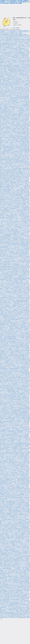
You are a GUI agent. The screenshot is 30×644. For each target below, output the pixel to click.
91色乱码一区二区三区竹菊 (22, 183)
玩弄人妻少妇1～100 (4, 541)
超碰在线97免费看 (23, 34)
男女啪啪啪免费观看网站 (5, 34)
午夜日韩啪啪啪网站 (7, 91)
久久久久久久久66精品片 (8, 570)
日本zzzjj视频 (12, 60)
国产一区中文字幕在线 (7, 465)
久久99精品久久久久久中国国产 (21, 420)
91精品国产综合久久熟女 (7, 425)
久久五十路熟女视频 (5, 594)
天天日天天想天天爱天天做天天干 (20, 112)
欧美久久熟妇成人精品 (19, 89)
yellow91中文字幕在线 (4, 58)
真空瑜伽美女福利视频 (12, 397)
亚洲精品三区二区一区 (9, 228)
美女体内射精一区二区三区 (7, 467)
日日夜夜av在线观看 (8, 387)
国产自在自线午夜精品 (12, 130)
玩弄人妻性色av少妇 (24, 67)
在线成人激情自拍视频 (6, 132)
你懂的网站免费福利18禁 (8, 189)
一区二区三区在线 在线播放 (9, 103)
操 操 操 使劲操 (11, 590)
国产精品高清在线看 (13, 166)
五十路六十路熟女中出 (16, 127)
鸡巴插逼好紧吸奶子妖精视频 (15, 170)
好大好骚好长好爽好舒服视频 (20, 68)
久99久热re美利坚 (11, 63)
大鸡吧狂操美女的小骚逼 (24, 214)
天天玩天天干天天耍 (15, 372)
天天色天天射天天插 (20, 94)
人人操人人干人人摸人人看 (5, 98)
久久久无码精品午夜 (5, 527)
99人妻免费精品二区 (5, 301)
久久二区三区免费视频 (22, 370)
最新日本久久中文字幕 (6, 206)
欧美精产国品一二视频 (14, 123)
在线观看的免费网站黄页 (8, 269)
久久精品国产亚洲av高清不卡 (19, 224)
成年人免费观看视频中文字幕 (21, 113)
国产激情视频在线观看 (15, 411)
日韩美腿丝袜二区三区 (24, 191)
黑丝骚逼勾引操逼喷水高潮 (22, 129)
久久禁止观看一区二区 (16, 477)
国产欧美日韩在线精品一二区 (22, 325)
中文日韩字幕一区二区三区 (21, 341)
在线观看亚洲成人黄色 (16, 449)
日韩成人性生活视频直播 (15, 283)
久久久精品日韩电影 (21, 101)
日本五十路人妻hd (12, 474)
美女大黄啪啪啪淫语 (6, 138)
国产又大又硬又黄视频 (9, 135)
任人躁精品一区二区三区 (5, 285)
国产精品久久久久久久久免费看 (21, 294)
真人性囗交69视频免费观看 (13, 552)
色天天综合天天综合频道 (9, 231)
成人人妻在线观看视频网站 (24, 105)
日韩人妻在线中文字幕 (24, 160)
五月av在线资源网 (8, 378)
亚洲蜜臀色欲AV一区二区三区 (7, 50)
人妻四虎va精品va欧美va (23, 240)
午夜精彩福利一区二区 (19, 103)
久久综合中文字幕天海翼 (19, 144)
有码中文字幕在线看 (13, 41)
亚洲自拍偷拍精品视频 (12, 100)
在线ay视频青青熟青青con (20, 87)
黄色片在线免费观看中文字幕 (15, 447)
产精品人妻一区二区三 (12, 59)
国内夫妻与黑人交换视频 (11, 129)
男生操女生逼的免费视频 (13, 384)
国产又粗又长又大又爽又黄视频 (17, 379)
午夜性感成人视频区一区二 (15, 527)
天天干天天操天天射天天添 (9, 225)
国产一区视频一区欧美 (10, 308)
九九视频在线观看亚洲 (6, 599)
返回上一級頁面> (16, 28)
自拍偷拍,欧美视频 (14, 56)
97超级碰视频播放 (13, 183)
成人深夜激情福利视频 (10, 68)
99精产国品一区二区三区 (10, 492)
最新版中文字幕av (20, 166)
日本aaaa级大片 (5, 165)
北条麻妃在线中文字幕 (24, 468)
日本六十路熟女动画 (4, 105)
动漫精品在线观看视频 (16, 400)
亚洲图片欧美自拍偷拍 (14, 99)
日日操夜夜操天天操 (6, 592)
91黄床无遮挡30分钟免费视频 (7, 460)
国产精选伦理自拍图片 (4, 602)
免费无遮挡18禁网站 (19, 536)
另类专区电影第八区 (19, 504)
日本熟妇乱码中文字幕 (23, 402)
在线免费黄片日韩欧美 (16, 233)
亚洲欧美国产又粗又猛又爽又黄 (14, 85)
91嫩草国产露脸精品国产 (7, 172)
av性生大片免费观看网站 (10, 517)
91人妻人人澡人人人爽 (14, 598)
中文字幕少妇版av (3, 409)
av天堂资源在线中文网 (7, 525)
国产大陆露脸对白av (17, 81)
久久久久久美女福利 (15, 250)
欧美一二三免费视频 (12, 305)
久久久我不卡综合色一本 (5, 532)
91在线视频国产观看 (16, 118)
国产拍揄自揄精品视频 (8, 180)
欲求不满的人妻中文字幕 (9, 314)
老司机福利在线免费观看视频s (16, 443)
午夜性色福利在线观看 (14, 402)
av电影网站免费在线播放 (23, 409)
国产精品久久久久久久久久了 (23, 554)
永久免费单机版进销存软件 (14, 120)
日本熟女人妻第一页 (18, 606)
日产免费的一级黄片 (11, 113)
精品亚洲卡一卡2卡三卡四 (24, 331)
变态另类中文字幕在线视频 (6, 205)
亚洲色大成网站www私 (17, 95)
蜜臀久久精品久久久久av (6, 125)
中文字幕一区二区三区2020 (5, 272)
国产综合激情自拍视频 (18, 344)
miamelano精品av (21, 45)
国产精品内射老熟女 (20, 298)
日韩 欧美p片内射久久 (18, 314)
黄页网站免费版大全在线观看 (6, 372)
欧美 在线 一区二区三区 (7, 154)
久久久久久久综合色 (19, 64)
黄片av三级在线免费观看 (5, 47)
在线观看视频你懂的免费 (12, 326)
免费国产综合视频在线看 (7, 118)
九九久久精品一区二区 (18, 220)
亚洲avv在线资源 (19, 51)
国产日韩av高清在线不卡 (21, 130)
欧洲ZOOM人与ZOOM (8, 221)
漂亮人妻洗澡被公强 (21, 241)
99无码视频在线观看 (18, 176)
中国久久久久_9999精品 (13, 563)
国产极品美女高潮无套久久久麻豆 (15, 273)
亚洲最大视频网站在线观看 (12, 614)
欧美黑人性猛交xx (19, 517)
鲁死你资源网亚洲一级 (7, 117)
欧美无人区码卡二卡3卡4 (16, 91)
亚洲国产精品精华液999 (10, 37)
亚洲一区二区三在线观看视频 (14, 265)
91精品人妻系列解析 (4, 562)
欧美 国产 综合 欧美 (18, 63)
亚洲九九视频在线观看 (11, 323)
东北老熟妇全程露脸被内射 (15, 352)
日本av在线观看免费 (5, 447)
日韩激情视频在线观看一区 (13, 107)
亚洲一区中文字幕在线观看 (8, 486)
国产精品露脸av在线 (20, 116)
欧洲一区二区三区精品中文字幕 (10, 423)
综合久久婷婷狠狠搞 (14, 291)
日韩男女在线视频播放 (21, 134)
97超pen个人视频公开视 (11, 184)
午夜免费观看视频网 (24, 527)
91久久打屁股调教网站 (14, 152)
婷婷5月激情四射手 (4, 397)
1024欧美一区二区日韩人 (10, 141)
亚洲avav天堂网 (12, 437)
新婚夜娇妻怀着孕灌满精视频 (7, 267)
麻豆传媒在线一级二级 (6, 354)
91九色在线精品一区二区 (17, 38)
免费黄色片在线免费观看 (22, 397)
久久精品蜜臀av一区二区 (21, 307)
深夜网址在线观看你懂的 (12, 45)
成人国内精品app (3, 593)
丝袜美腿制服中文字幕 (22, 36)
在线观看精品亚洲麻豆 (6, 264)
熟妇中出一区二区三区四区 (7, 196)
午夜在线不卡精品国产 (19, 362)
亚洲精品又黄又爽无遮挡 (6, 96)
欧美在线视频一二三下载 (11, 483)
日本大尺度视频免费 (22, 534)
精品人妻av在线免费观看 (21, 360)
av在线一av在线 (11, 332)
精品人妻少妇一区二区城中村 (9, 587)
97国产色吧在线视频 (12, 393)
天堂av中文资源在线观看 (21, 483)
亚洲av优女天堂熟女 (8, 280)
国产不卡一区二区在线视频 (12, 534)
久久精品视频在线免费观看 (19, 198)
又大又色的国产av (23, 366)
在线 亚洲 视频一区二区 (25, 322)
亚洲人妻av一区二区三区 (19, 218)
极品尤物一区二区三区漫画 (24, 237)
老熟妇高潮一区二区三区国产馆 (15, 330)
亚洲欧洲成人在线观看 (24, 181)
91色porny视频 (5, 74)
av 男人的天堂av (12, 121)
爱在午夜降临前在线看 (4, 584)
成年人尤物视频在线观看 (5, 192)
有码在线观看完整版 (26, 65)
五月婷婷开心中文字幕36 (13, 491)
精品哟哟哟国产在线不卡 (25, 132)
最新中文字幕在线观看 (15, 507)
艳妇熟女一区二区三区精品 (7, 589)
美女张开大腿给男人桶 (22, 58)
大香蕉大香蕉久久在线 (16, 521)
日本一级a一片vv (20, 223)
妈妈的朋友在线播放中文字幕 (6, 358)
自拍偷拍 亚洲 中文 (8, 287)
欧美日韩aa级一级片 (18, 424)
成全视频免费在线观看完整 (18, 162)
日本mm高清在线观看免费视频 (16, 446)
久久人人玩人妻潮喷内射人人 (9, 64)
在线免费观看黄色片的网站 (7, 65)
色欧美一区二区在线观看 (11, 325)
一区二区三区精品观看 (15, 191)
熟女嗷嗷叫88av (3, 323)
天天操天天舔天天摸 (18, 308)
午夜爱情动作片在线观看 (7, 178)
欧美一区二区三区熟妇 (16, 46)
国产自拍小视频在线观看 (15, 201)
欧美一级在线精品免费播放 (5, 321)
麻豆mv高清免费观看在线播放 (23, 55)
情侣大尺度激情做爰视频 (17, 558)
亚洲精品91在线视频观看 (19, 394)
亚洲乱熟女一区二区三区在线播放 (22, 392)
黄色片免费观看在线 (24, 589)
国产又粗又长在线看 (20, 336)
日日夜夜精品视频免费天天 (20, 108)
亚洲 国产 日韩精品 (25, 91)
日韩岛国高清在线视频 (15, 561)
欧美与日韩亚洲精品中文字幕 (14, 366)
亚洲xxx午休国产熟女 (10, 111)
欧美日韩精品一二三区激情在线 (19, 467)
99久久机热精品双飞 (23, 525)
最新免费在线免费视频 (20, 356)
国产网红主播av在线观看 (7, 505)
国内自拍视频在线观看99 (10, 504)
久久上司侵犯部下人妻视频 (22, 458)
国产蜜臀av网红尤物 (9, 162)
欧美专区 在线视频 (15, 572)
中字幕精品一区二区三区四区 (18, 334)
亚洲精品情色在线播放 (16, 125)
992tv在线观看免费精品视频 (7, 148)
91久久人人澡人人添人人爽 (16, 321)
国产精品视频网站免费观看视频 (22, 553)
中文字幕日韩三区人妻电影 (17, 154)
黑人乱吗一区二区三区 (23, 317)
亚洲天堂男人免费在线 (24, 383)
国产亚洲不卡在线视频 (14, 34)
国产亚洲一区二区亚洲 (14, 47)
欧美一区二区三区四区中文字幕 (9, 51)
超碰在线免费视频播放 (25, 96)
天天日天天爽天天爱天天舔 (23, 56)
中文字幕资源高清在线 (22, 428)
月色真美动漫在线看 (20, 481)
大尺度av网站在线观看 (24, 120)
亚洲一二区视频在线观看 (7, 281)
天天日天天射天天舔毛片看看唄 (18, 500)
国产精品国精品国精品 (14, 498)
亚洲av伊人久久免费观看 (9, 72)
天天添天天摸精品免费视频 (23, 272)
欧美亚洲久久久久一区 (19, 187)
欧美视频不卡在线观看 (9, 143)
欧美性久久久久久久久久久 (7, 271)
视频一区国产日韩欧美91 (10, 116)
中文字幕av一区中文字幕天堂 (15, 485)
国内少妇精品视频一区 (17, 147)
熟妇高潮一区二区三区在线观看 (22, 429)
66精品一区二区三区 (14, 151)
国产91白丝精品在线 (9, 200)
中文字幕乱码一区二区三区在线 (22, 441)
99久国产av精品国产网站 (11, 223)
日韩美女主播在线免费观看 (5, 67)
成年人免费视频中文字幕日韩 (15, 131)
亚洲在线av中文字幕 (15, 390)
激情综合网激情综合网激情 (18, 90)
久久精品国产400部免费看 (11, 245)
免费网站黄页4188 (12, 585)
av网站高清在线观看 (18, 72)
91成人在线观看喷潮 (18, 389)
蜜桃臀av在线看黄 (6, 152)
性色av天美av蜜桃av (4, 107)
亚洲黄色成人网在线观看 (23, 529)
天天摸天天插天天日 (14, 192)
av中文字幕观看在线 (4, 316)
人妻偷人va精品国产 (22, 41)
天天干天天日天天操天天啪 (6, 400)
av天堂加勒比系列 (3, 576)
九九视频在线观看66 (6, 151)
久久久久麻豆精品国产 (20, 109)
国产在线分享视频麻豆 (25, 178)
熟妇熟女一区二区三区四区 (9, 167)
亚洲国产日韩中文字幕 (7, 194)
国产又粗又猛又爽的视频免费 (18, 478)
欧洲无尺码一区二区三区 (13, 74)
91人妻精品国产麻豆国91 (13, 316)
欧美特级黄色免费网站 (17, 196)
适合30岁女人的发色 (9, 42)
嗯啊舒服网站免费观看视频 (12, 434)
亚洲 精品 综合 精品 (18, 501)
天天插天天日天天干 (13, 246)
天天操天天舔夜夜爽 (5, 41)
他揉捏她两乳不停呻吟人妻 (23, 174)
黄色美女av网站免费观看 (19, 535)
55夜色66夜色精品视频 (13, 36)
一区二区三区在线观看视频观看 (12, 254)
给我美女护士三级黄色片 (5, 174)
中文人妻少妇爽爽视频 (24, 207)
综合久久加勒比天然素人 (18, 153)
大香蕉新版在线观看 (25, 200)
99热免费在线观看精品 (6, 127)
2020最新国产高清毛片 (7, 104)
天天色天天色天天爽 (9, 145)
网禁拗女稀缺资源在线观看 (16, 98)
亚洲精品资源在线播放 (19, 136)
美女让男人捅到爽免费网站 (19, 52)
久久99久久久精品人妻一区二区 (12, 442)
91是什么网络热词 (10, 176)
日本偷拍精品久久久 (5, 99)
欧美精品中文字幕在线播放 (18, 450)
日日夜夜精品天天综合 (19, 616)
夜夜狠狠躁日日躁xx (19, 286)
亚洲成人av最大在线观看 (12, 101)
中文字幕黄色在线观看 (13, 370)
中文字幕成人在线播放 (12, 609)
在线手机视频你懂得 (20, 437)
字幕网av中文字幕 (3, 193)
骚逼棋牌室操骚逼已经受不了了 (22, 405)
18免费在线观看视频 (13, 603)
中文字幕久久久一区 (13, 210)
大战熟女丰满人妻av (14, 174)
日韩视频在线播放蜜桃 (20, 161)
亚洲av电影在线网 (21, 261)
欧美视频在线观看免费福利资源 (14, 369)
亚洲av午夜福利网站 (12, 615)
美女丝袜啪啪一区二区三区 (6, 477)
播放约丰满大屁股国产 (6, 158)
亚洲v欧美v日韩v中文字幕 (9, 73)
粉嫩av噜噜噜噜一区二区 (8, 81)
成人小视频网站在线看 (18, 300)
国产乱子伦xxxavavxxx (17, 299)
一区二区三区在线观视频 (23, 374)
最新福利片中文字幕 (26, 82)
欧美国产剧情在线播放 (21, 210)
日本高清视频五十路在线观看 (18, 454)
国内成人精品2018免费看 (7, 322)
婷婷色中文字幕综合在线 (14, 237)
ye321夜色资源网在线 (19, 211)
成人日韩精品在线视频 (6, 580)
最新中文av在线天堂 (9, 557)
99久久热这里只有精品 (14, 78)
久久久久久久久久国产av (16, 212)
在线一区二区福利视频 (10, 258)
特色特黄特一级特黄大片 (5, 456)
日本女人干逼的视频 (19, 544)
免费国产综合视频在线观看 (17, 172)
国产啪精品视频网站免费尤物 (7, 147)
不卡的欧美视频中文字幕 (23, 354)
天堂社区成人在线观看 (21, 482)
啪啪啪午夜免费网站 (11, 392)
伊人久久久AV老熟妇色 (16, 96)
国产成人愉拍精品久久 (6, 181)
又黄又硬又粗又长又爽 (17, 267)
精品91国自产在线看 (23, 152)
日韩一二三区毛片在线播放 (18, 189)
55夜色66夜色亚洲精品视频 (10, 243)
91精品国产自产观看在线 (18, 579)
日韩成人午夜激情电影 (20, 121)
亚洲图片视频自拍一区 (17, 65)
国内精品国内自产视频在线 (8, 277)
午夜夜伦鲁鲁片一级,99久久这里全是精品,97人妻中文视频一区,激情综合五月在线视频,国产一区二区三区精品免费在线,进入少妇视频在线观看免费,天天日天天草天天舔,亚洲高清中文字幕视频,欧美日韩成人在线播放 (15, 2)
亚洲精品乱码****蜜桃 (21, 421)
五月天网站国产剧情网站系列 (23, 345)
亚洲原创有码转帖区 (22, 291)
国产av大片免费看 (5, 166)
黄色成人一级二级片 (23, 78)
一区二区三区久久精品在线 (23, 43)
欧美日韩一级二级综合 (6, 572)
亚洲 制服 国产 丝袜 (18, 416)
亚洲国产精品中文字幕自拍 (8, 394)
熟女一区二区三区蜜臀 (17, 505)
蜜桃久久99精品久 (24, 127)
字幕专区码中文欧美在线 (20, 340)
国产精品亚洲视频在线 (4, 238)
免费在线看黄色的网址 (9, 52)
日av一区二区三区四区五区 (17, 205)
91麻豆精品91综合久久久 (21, 179)
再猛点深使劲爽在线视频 (23, 456)
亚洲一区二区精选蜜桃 (22, 274)
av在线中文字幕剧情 (18, 171)
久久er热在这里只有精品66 (15, 583)
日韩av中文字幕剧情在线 (20, 140)
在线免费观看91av (10, 276)
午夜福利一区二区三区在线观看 (10, 433)
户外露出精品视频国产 (9, 256)
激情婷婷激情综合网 (6, 601)
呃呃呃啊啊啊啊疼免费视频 (22, 301)
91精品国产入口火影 (12, 481)
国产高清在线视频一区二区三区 (14, 476)
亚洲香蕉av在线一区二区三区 (17, 516)
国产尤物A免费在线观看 (10, 616)
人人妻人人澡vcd (17, 575)
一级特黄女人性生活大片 (14, 214)
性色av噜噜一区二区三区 (9, 344)
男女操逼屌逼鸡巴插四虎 (11, 338)
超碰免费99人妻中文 (25, 233)
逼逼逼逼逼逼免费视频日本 (24, 412)
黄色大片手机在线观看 (6, 283)
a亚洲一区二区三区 (19, 461)
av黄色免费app (16, 221)
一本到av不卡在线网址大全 (7, 523)
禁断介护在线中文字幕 (4, 134)
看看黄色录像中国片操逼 (11, 292)
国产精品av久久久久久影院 (22, 440)
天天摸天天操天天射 (7, 596)
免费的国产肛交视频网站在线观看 (6, 215)
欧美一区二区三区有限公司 (24, 320)
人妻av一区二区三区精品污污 (9, 144)
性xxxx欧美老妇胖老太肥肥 (18, 538)
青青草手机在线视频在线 (14, 83)
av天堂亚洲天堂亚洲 (8, 38)
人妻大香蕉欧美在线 (5, 407)
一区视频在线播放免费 (12, 71)
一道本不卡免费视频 (20, 338)
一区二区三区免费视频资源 (5, 234)
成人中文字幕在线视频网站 (16, 157)
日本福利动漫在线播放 (6, 191)
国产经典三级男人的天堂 (21, 433)
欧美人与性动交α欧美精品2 (5, 157)
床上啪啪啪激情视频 (19, 587)
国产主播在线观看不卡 (6, 507)
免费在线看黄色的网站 (10, 495)
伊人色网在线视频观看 (17, 227)
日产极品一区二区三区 (18, 86)
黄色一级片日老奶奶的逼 (24, 401)
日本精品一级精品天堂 (8, 90)
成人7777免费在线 (13, 301)
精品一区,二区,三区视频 (16, 296)
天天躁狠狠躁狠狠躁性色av (11, 432)
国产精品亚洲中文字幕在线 (13, 350)
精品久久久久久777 (10, 247)
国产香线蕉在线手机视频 (6, 331)
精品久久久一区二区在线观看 (24, 540)
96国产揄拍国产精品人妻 (5, 443)
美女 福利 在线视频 (4, 452)
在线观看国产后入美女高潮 (22, 114)
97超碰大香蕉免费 (20, 615)
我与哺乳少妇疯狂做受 (8, 313)
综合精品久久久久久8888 (22, 403)
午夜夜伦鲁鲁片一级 (25, 357)
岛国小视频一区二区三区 (15, 285)
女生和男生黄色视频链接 (11, 341)
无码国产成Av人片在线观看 (6, 509)
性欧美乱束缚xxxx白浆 (25, 156)
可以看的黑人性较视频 (6, 149)
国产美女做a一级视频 (18, 145)
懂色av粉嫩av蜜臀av (11, 175)
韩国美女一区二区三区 (13, 374)
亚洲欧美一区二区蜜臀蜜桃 (12, 240)
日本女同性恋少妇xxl (16, 322)
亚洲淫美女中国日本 (25, 271)
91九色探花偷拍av (25, 138)
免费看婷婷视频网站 (14, 473)
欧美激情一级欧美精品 (24, 304)
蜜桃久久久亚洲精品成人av (20, 60)
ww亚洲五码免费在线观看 (18, 313)
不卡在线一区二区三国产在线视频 (13, 367)
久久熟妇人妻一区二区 (19, 167)
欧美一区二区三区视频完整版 (9, 136)
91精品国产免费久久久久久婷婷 (9, 109)
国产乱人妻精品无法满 (16, 349)
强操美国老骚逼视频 (15, 264)
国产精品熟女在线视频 (16, 290)
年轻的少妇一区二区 (18, 225)
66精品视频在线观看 (26, 531)
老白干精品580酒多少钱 (8, 450)
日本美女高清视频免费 (22, 61)
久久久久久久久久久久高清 (22, 339)
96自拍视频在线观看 (20, 71)
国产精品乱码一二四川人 (19, 77)
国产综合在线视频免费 (15, 67)
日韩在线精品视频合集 (25, 104)
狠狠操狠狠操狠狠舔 (5, 43)
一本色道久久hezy (26, 314)
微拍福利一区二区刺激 (19, 231)
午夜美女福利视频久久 (23, 572)
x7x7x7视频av (22, 385)
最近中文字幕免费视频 (15, 203)
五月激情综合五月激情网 (9, 122)
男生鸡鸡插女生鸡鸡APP (15, 597)
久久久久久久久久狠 (21, 100)
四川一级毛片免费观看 (25, 118)
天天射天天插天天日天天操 (15, 594)
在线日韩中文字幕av (13, 43)
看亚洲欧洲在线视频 (11, 193)
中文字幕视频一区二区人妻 (14, 260)
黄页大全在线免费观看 (12, 482)
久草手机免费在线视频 (17, 445)
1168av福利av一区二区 (4, 437)
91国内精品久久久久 (16, 104)
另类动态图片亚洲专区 (4, 83)
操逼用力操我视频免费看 (14, 559)
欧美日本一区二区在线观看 (24, 83)
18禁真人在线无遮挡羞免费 (6, 40)
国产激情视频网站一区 (25, 596)
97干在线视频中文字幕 (16, 156)
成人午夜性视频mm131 (4, 120)
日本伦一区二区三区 (18, 143)
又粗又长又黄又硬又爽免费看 (9, 571)
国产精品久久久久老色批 (10, 494)
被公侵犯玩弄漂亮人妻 (17, 570)
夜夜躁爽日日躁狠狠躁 (23, 498)
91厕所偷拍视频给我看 (9, 501)
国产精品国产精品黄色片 (24, 561)
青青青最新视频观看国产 (16, 580)
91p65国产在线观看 (9, 153)
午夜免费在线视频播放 (23, 139)
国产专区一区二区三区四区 (9, 294)
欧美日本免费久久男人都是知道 (21, 122)
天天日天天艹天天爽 (18, 216)
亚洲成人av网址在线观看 (19, 343)
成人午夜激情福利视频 (10, 312)
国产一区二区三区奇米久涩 (11, 607)
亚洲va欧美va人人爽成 (12, 554)
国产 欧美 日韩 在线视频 (6, 82)
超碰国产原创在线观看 (14, 371)
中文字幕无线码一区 (24, 550)
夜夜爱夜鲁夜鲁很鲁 (16, 510)
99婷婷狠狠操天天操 (7, 550)
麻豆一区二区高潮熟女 (8, 299)
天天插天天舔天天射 (25, 400)
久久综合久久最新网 (19, 197)
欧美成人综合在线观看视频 (13, 139)
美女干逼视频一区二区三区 (11, 360)
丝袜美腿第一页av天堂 (16, 396)
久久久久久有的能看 (16, 348)
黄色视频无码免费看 (4, 85)
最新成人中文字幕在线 (23, 574)
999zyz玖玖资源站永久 (6, 473)
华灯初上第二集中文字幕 (17, 387)
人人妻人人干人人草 (13, 134)
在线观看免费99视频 (5, 317)
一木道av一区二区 (10, 575)
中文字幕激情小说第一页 (8, 310)
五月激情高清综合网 (19, 295)
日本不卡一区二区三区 (19, 163)
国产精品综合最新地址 (19, 489)
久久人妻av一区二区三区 (15, 427)
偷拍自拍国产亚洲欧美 (6, 268)
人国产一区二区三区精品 (8, 512)
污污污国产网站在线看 (23, 473)
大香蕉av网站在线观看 (10, 459)
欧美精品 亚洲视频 (11, 430)
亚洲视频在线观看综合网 (9, 112)
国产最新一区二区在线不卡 (21, 175)
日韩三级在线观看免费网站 (8, 389)
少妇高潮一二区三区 (7, 383)
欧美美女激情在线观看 (16, 596)
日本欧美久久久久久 (5, 583)
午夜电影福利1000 (13, 407)
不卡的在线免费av (26, 558)
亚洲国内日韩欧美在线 (8, 95)
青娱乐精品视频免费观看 (6, 236)
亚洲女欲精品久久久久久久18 (6, 500)
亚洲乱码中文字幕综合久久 (12, 76)
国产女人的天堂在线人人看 (14, 385)
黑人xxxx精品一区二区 (17, 219)
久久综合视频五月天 (7, 289)
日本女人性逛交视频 (5, 598)
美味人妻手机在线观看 (11, 461)
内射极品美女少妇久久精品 (24, 442)
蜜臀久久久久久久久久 (23, 47)
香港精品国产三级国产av (10, 361)
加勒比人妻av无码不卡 (7, 468)
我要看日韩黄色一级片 (17, 269)
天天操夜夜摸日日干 (20, 292)
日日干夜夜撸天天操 (26, 236)
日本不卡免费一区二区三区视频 (21, 438)
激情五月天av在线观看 (12, 55)
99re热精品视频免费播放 (21, 318)
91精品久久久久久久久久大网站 (15, 165)
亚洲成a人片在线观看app (19, 73)
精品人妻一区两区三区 (16, 363)
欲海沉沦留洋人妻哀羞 (16, 117)
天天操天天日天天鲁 (24, 349)
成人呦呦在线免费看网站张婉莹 (18, 278)
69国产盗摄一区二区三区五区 (20, 247)
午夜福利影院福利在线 (23, 414)
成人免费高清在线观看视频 (15, 268)
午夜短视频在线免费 (24, 372)
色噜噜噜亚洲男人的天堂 (7, 255)
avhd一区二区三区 (15, 259)
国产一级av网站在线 (8, 46)
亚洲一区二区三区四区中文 (7, 227)
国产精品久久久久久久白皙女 (24, 499)
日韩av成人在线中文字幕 (6, 363)
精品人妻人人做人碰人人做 (21, 585)
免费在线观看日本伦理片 (9, 242)
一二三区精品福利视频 (13, 58)
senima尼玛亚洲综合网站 (18, 42)
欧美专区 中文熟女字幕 (24, 427)
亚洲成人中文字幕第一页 (24, 92)
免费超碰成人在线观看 (25, 46)
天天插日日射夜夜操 (6, 188)
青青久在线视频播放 (18, 463)
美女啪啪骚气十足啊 (11, 161)
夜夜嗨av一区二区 (8, 449)
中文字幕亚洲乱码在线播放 (16, 169)
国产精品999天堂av (9, 224)
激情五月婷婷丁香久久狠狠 (5, 56)
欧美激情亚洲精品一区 (21, 432)
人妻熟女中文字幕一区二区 (6, 290)
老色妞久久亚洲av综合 (20, 375)
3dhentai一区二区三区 (4, 252)
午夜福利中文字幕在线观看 (23, 436)
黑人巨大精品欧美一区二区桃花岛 (10, 61)
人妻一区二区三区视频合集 (22, 209)
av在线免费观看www (7, 547)
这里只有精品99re (12, 202)
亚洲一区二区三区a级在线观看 (8, 216)
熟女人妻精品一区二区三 (24, 238)
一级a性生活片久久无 (9, 451)
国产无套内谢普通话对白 (18, 50)
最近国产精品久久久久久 (5, 201)
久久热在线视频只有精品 (7, 478)
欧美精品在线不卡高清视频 (19, 242)
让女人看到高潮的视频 (10, 77)
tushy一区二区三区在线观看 (23, 434)
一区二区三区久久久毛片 (14, 584)
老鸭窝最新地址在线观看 (20, 141)
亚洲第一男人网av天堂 (23, 107)
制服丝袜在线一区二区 (11, 54)
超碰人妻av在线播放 (8, 558)
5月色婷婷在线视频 (18, 80)
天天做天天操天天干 (24, 285)
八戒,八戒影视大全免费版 (6, 349)
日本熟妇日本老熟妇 (12, 298)
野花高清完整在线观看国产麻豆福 (22, 54)
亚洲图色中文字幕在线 (15, 158)
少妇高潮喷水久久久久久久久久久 (14, 406)
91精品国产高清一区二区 (5, 427)
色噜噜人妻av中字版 (15, 469)
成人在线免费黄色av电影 (16, 287)
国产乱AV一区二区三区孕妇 (13, 105)
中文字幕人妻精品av (22, 76)
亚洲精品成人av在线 (21, 69)
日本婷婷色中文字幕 (7, 274)
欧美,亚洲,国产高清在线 (20, 361)
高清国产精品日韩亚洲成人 (9, 163)
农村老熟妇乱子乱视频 (13, 562)
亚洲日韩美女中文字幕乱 (16, 496)
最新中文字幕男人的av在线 (16, 289)
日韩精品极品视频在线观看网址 (21, 415)
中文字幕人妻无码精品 (18, 228)
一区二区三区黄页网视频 (5, 291)
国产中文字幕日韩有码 (9, 49)
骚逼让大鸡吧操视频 (26, 445)
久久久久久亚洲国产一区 (23, 259)
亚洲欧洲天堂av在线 (17, 271)
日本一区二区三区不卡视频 (11, 470)
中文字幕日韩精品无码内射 (13, 92)
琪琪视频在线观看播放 (12, 336)
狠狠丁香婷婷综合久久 (24, 201)
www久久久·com (26, 172)
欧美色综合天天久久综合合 (11, 567)
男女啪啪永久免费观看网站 (6, 514)
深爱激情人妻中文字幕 (16, 550)
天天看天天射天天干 (17, 200)
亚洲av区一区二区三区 (15, 401)
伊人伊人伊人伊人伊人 (7, 156)
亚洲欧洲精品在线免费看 (12, 69)
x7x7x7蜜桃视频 (13, 179)
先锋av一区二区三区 (19, 258)
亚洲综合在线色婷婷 (19, 452)
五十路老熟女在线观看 (11, 140)
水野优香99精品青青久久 (13, 412)
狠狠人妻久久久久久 (5, 214)
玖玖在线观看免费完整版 (13, 541)
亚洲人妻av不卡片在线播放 (24, 559)
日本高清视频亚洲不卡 (15, 234)
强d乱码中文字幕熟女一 (21, 305)
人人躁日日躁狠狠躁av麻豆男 (9, 418)
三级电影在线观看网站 (21, 393)
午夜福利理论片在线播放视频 (11, 114)
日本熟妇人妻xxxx (12, 94)
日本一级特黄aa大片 (10, 327)
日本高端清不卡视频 (22, 99)
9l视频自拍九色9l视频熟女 (24, 371)
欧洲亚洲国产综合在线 (10, 211)
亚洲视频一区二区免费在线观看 (13, 303)
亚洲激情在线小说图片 (12, 520)
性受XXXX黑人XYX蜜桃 (7, 348)
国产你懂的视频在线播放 (9, 463)
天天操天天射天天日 (19, 37)
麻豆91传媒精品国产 (12, 318)
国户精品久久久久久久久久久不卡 (9, 611)
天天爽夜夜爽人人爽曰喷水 (15, 138)
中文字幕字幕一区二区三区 (11, 539)
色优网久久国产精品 (17, 451)
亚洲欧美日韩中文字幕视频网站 (8, 353)
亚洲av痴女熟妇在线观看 (9, 86)
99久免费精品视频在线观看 (15, 410)
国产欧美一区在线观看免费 (14, 207)
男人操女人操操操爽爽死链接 (10, 605)
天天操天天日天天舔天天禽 (16, 548)
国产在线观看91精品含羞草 (9, 187)
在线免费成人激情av (14, 229)
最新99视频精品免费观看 (8, 380)
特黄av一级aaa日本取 (6, 379)
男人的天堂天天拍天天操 (9, 424)
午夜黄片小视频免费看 (15, 126)
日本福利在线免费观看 (16, 40)
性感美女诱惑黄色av (17, 380)
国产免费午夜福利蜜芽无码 (16, 82)
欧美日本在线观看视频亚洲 (18, 148)
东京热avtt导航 (17, 135)
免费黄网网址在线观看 (20, 487)
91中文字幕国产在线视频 (9, 300)
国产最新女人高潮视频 (18, 610)
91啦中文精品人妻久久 (6, 304)
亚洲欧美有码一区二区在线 (21, 185)
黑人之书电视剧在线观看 (15, 132)
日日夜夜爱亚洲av (10, 80)
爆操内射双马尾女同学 (21, 607)
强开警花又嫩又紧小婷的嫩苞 (15, 530)
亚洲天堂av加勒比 (14, 345)
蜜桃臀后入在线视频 (18, 49)
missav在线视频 (6, 78)
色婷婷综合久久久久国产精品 (22, 59)
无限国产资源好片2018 (13, 241)
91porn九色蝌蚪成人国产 (19, 353)
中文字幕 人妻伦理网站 (17, 522)
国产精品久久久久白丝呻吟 (9, 87)
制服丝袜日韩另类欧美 (12, 261)
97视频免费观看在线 (26, 169)
